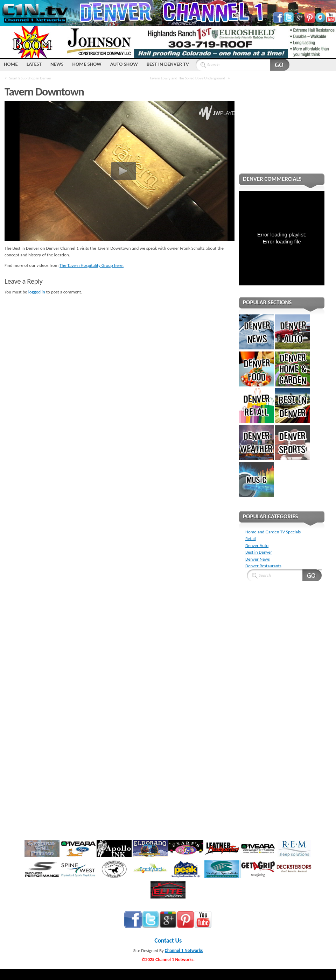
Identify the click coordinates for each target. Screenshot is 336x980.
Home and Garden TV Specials (273, 532)
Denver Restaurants (263, 566)
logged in (37, 292)
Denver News (258, 559)
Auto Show (124, 64)
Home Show (87, 64)
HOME (11, 64)
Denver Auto (257, 545)
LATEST (34, 64)
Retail (251, 538)
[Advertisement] (282, 127)
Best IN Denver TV (168, 64)
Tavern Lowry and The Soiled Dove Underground (188, 78)
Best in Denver (259, 552)
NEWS (57, 64)
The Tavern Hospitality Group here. (92, 265)
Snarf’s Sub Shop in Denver (30, 78)
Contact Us (168, 940)
